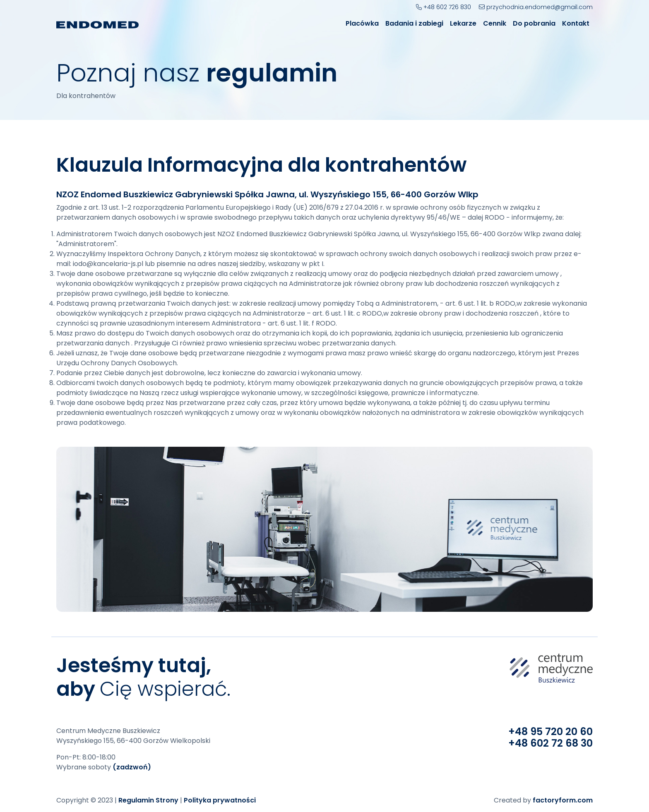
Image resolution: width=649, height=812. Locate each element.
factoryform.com (563, 800)
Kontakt (576, 23)
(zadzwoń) (132, 767)
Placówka (362, 23)
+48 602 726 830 (443, 7)
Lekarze (463, 23)
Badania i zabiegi (414, 23)
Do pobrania (534, 23)
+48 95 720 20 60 (550, 732)
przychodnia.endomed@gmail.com (536, 7)
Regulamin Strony (148, 800)
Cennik (495, 23)
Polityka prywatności (220, 800)
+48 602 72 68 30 (550, 743)
